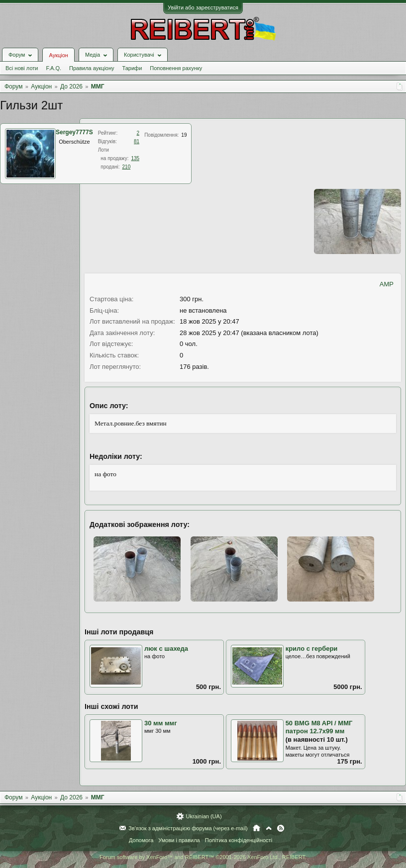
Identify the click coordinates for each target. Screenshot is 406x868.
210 (127, 167)
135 (135, 158)
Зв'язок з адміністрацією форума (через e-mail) (188, 828)
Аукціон (58, 55)
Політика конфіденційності (239, 840)
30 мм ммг (161, 723)
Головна (256, 828)
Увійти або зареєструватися (203, 7)
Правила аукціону (92, 68)
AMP (387, 284)
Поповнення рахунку (176, 68)
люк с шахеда (166, 649)
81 (137, 141)
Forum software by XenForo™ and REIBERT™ (203, 857)
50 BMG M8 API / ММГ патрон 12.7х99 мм (319, 727)
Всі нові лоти (22, 68)
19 (184, 135)
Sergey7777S (74, 132)
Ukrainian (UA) (203, 816)
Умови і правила (179, 840)
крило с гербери (312, 649)
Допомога (141, 840)
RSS (281, 828)
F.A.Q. (53, 68)
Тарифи (132, 68)
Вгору (269, 828)
